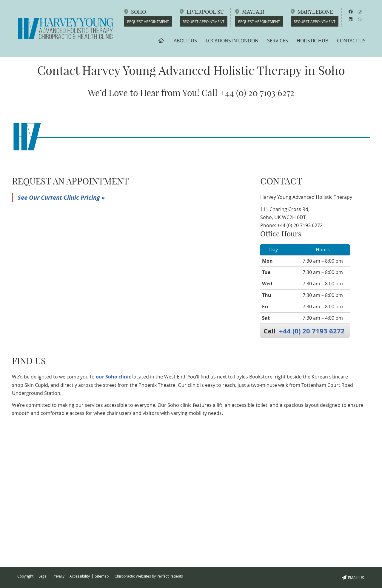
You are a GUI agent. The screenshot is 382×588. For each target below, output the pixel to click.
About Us (185, 41)
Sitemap (102, 576)
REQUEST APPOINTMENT (315, 21)
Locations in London (232, 41)
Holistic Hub (312, 41)
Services (278, 41)
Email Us (353, 578)
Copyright (25, 576)
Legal (43, 576)
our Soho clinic (113, 377)
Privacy (58, 576)
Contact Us (351, 41)
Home (161, 41)
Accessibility (80, 576)
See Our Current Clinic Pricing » (61, 197)
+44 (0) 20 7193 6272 (312, 331)
